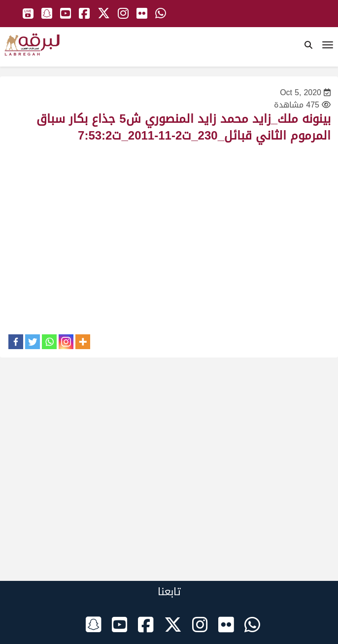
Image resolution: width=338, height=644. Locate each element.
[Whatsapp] (49, 342)
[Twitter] (33, 342)
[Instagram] (66, 342)
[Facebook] (16, 342)
